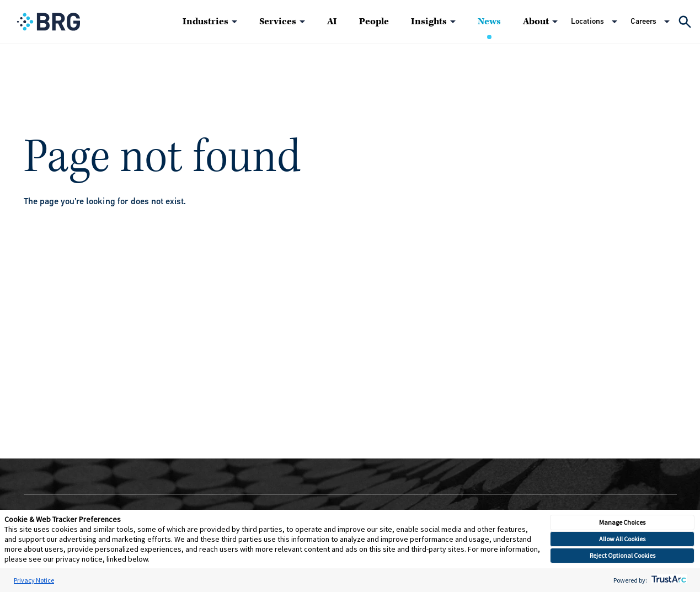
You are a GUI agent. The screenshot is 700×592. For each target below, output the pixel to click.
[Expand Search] (685, 22)
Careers (643, 21)
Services (278, 22)
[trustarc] (668, 580)
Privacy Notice (34, 580)
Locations (587, 21)
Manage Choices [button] (622, 522)
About (536, 22)
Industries (205, 22)
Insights (429, 22)
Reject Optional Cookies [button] (622, 555)
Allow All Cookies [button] (622, 539)
